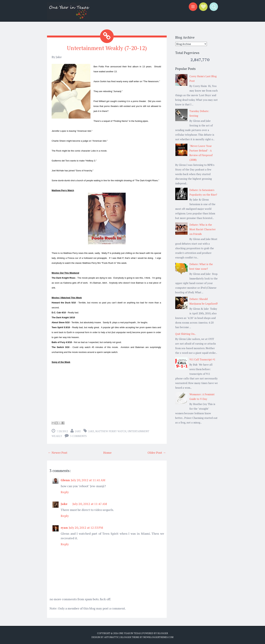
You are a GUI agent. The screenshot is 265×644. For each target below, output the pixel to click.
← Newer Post (58, 453)
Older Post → (157, 453)
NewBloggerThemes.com (158, 637)
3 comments (78, 436)
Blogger (163, 633)
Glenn (65, 480)
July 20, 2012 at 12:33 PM (86, 527)
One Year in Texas (130, 633)
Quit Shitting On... (186, 334)
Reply (65, 492)
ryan (64, 527)
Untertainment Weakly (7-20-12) (107, 48)
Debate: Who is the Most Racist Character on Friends (203, 229)
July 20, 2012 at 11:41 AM (88, 480)
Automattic (112, 637)
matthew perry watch (111, 431)
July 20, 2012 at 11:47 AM (90, 504)
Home (107, 453)
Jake (78, 431)
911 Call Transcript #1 (202, 359)
